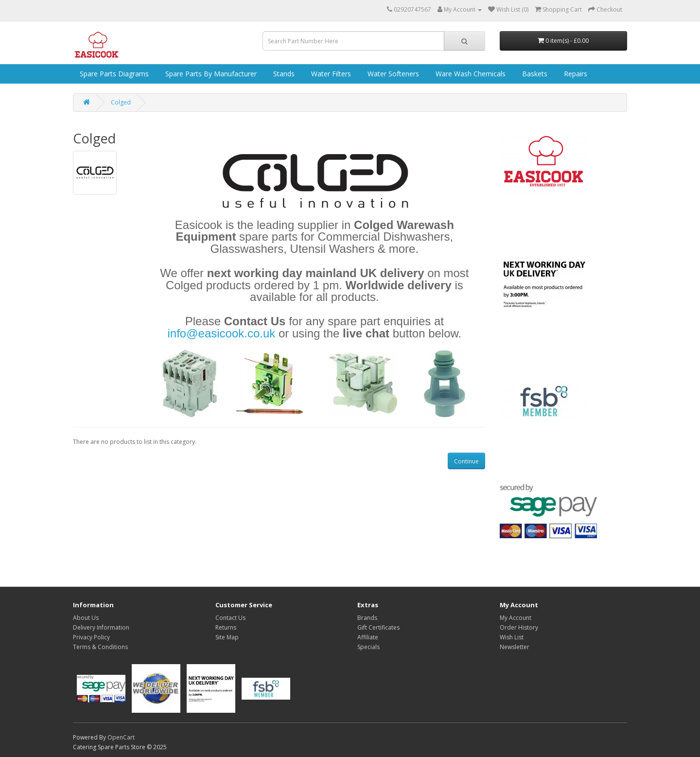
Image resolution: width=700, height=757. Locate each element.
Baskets (534, 74)
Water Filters (330, 74)
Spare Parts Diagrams (113, 74)
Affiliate (368, 637)
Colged (121, 102)
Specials (368, 647)
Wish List (512, 637)
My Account (516, 618)
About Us (86, 618)
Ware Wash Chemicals (470, 74)
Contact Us (230, 618)
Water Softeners (392, 74)
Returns (226, 627)
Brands (367, 618)
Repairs (575, 74)
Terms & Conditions (100, 647)
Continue (466, 461)
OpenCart (121, 737)
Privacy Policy (91, 637)
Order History (519, 627)
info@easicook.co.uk (221, 333)
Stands (283, 74)
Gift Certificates (378, 627)
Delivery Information (101, 627)
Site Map (227, 637)
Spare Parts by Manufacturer (210, 74)
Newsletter (515, 647)
